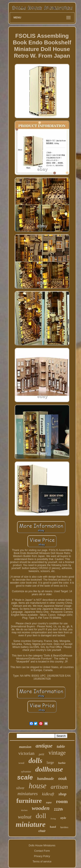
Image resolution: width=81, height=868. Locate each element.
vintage (57, 753)
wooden (41, 808)
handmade (46, 779)
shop (63, 794)
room (62, 801)
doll (41, 816)
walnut (25, 817)
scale (25, 777)
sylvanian (26, 772)
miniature (31, 824)
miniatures (28, 794)
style (63, 818)
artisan (59, 787)
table (61, 746)
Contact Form (42, 851)
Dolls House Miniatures (42, 845)
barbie (62, 763)
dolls (35, 761)
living (53, 818)
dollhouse (49, 769)
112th (58, 809)
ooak (63, 778)
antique (44, 746)
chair (42, 831)
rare (49, 802)
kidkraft (48, 794)
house (38, 786)
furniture (29, 801)
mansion (25, 747)
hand (53, 827)
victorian (26, 753)
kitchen (24, 810)
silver (20, 788)
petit (42, 754)
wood (21, 763)
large (50, 762)
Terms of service (42, 862)
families (64, 827)
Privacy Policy (42, 856)
